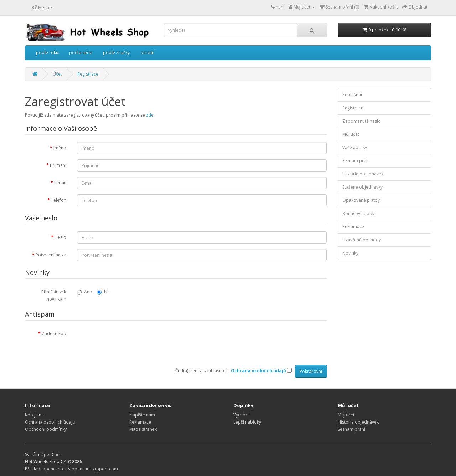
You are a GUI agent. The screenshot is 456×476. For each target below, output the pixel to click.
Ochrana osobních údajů (50, 422)
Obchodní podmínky (46, 429)
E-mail (60, 183)
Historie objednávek (363, 174)
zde (150, 115)
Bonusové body (358, 213)
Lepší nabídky (247, 422)
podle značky (116, 53)
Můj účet (351, 134)
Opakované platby (361, 200)
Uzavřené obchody (362, 240)
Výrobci (241, 415)
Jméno (60, 148)
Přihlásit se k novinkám (54, 295)
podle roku (47, 53)
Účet (57, 74)
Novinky (350, 253)
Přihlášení (352, 95)
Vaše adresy (355, 147)
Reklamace (353, 227)
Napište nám (142, 415)
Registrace (88, 74)
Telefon (59, 200)
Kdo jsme (34, 415)
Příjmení (58, 165)
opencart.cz (54, 469)
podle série (81, 53)
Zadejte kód (54, 334)
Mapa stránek (143, 429)
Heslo (60, 237)
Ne (103, 292)
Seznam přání (356, 161)
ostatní (147, 53)
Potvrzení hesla (51, 255)
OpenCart (50, 454)
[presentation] (131, 342)
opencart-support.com (95, 469)
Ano (85, 292)
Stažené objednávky (362, 187)
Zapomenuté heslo (362, 121)
